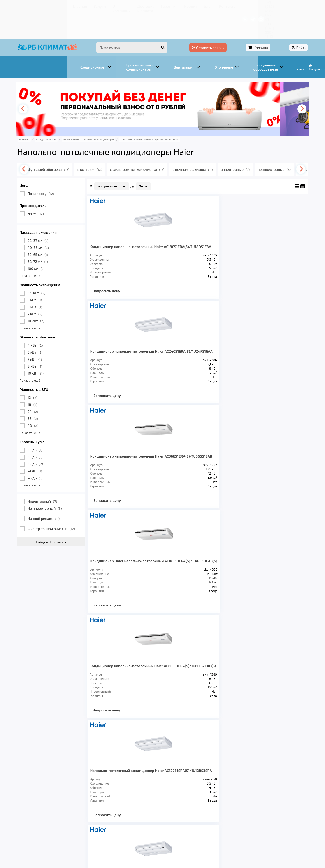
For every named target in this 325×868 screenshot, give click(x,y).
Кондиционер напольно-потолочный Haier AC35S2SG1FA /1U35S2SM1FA (271, 456)
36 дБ (48, 429)
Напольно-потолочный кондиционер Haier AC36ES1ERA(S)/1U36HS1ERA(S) (124, 454)
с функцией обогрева (66, 142)
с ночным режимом (214, 142)
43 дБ (48, 450)
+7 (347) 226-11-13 (279, 6)
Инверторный (56, 474)
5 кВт (48, 272)
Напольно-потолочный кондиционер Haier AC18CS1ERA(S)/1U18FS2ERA (222, 341)
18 (46, 377)
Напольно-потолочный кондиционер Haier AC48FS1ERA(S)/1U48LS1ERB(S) (173, 454)
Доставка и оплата (107, 6)
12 (46, 370)
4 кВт (49, 318)
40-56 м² (51, 220)
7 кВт (48, 286)
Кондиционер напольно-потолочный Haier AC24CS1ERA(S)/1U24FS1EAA (173, 225)
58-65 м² (51, 227)
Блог (168, 6)
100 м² (49, 241)
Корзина (263, 22)
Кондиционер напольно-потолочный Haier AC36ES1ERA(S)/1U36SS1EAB (222, 225)
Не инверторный (58, 481)
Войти (288, 22)
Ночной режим (57, 491)
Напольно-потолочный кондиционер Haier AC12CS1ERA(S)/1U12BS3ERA (173, 341)
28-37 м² (51, 213)
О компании (77, 6)
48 (46, 398)
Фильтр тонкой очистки (65, 501)
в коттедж (109, 142)
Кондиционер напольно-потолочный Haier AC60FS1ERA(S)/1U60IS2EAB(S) (124, 341)
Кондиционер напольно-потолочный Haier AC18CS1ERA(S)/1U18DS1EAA (124, 223)
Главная (40, 6)
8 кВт (48, 339)
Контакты (185, 6)
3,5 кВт (50, 265)
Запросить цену (120, 276)
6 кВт (48, 279)
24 (46, 384)
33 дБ (48, 422)
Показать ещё (43, 248)
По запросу (54, 166)
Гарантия (135, 6)
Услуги (56, 6)
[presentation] (37, 81)
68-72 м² (51, 234)
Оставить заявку (226, 22)
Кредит (154, 6)
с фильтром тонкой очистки (158, 142)
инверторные (258, 142)
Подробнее (231, 838)
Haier (49, 186)
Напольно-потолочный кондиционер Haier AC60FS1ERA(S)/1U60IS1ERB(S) (222, 454)
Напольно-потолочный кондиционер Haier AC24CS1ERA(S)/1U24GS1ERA (271, 341)
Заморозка (140, 803)
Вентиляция (81, 803)
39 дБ (49, 436)
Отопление (111, 803)
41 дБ (48, 443)
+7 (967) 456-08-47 (245, 6)
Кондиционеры (47, 803)
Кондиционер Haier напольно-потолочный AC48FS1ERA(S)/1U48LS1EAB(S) (271, 223)
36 (46, 391)
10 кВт (49, 293)
